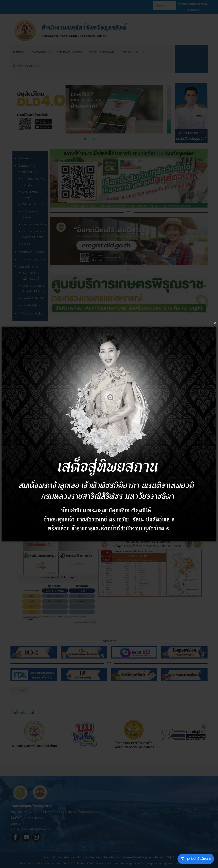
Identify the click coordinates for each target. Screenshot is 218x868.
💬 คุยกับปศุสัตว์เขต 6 (196, 859)
